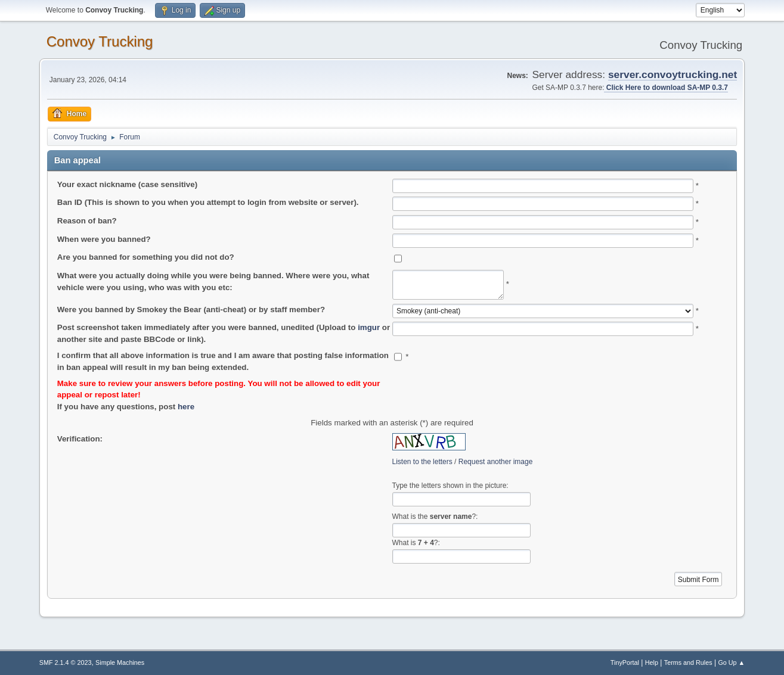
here (186, 407)
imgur (369, 327)
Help (652, 662)
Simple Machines (120, 662)
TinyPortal (625, 662)
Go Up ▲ (731, 662)
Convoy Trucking (100, 41)
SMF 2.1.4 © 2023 (66, 662)
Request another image (496, 462)
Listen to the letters (422, 462)
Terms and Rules (688, 662)
